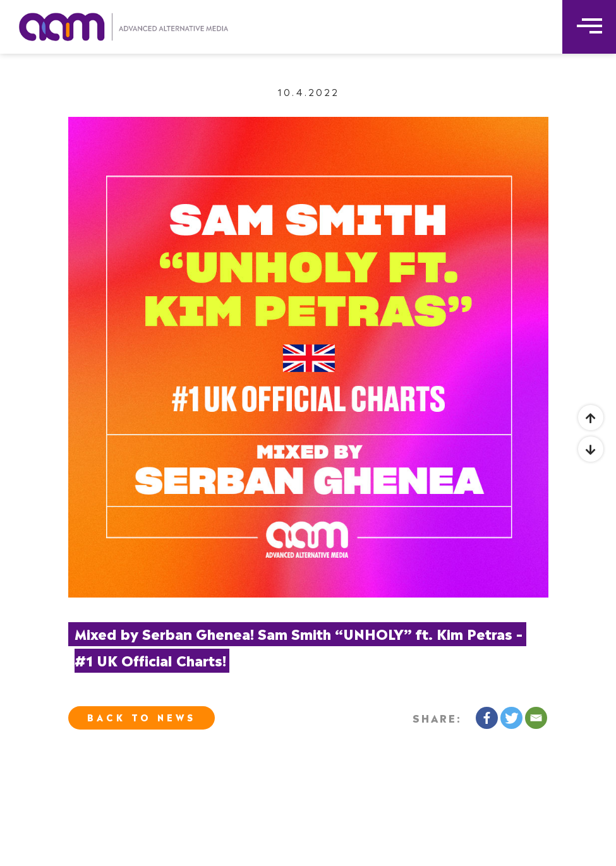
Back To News (142, 717)
